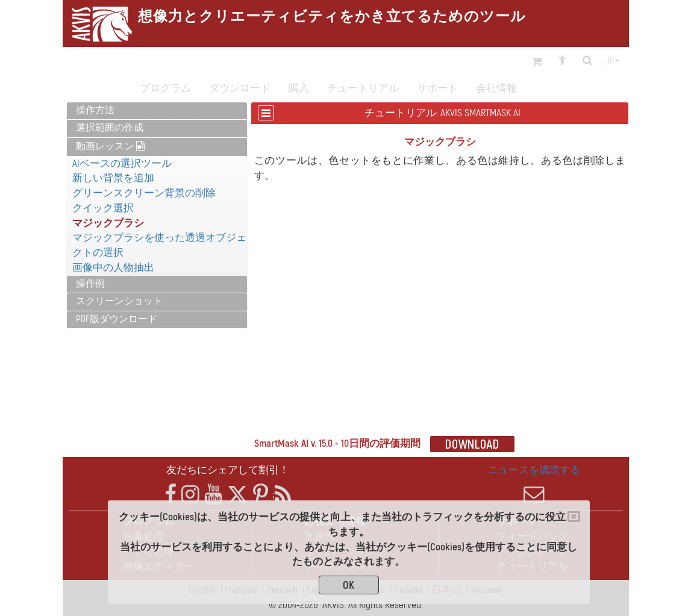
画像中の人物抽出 (113, 268)
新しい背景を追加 (113, 178)
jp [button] (613, 61)
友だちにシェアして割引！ (228, 470)
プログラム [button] (165, 89)
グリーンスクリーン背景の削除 (144, 193)
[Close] (574, 517)
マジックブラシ (108, 223)
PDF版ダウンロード (117, 319)
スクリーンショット (119, 301)
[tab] (157, 111)
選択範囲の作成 (110, 128)
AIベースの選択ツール (122, 163)
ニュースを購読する (534, 484)
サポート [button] (437, 89)
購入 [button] (299, 89)
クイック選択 (103, 208)
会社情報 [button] (496, 89)
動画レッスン (110, 146)
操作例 (90, 284)
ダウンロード (240, 89)
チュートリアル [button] (363, 89)
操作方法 (95, 110)
